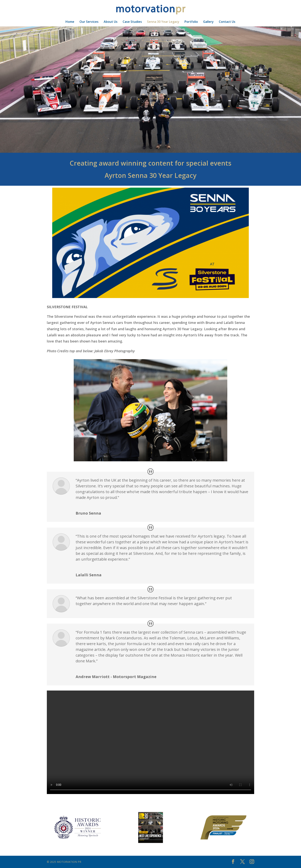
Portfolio (191, 22)
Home (70, 22)
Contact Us (227, 22)
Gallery (208, 22)
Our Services (89, 22)
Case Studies (132, 22)
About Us (111, 22)
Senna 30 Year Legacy (163, 22)
